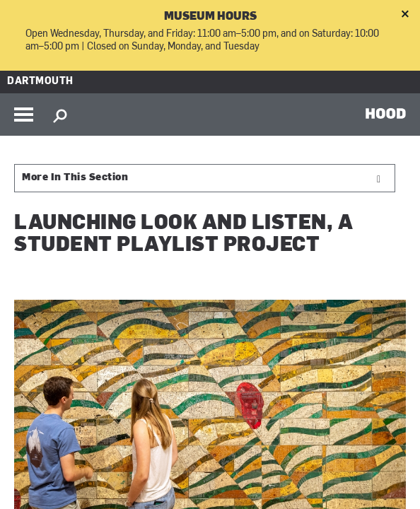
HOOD (386, 113)
